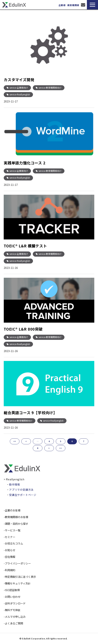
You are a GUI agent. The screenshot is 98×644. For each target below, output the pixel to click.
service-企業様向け (19, 88)
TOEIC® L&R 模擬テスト (25, 246)
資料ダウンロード (15, 603)
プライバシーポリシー (18, 563)
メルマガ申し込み (15, 617)
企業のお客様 (13, 510)
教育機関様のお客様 (16, 517)
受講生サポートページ (23, 495)
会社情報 (10, 557)
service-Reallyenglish (20, 94)
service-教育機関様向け (50, 88)
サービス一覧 (13, 530)
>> (61, 448)
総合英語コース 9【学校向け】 (30, 413)
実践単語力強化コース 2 (25, 163)
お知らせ (10, 550)
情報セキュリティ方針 (18, 583)
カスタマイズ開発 (19, 80)
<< (15, 441)
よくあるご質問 (14, 623)
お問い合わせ (83, 5)
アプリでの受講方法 (21, 490)
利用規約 (10, 570)
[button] (92, 5)
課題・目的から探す (16, 524)
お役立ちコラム (14, 543)
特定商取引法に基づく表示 (20, 577)
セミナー (10, 537)
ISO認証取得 (12, 590)
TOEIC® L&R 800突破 (23, 329)
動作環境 (15, 484)
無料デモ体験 (13, 610)
